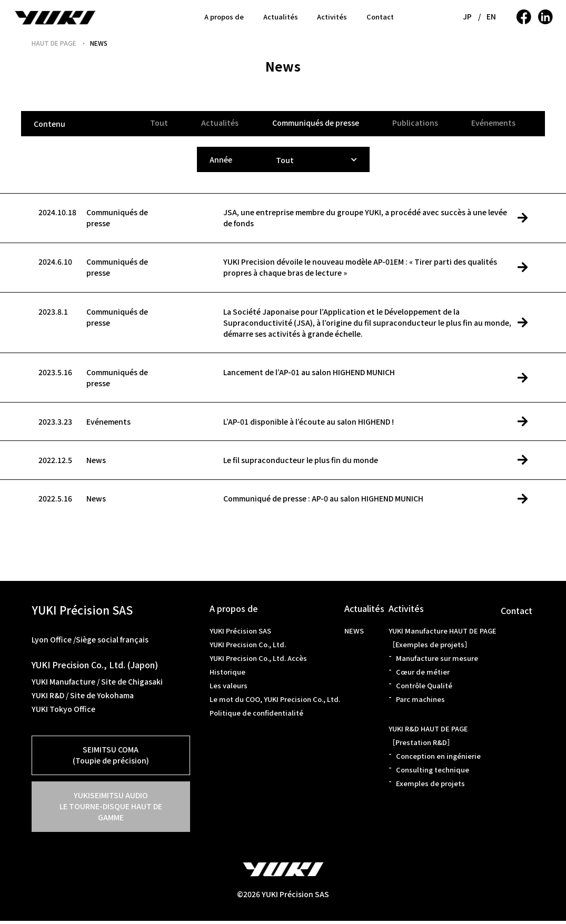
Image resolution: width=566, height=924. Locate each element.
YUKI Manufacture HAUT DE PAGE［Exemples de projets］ (443, 641)
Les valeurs (229, 689)
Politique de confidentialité (256, 716)
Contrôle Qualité (424, 689)
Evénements (493, 123)
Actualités (281, 17)
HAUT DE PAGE (54, 43)
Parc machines (420, 702)
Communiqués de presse (315, 123)
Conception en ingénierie (438, 759)
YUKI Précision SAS (240, 634)
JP (468, 16)
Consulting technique (433, 773)
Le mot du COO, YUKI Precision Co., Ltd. (275, 702)
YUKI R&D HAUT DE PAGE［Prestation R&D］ (428, 739)
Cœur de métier (423, 675)
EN (491, 16)
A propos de (224, 17)
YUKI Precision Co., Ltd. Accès (258, 661)
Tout (157, 123)
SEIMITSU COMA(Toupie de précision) (111, 758)
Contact (380, 17)
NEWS (354, 634)
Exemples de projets (430, 786)
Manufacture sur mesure (437, 661)
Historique (227, 675)
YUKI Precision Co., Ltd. (248, 647)
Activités (332, 17)
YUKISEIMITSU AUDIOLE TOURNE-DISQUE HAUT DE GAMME (111, 809)
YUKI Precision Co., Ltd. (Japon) (95, 668)
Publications (415, 123)
